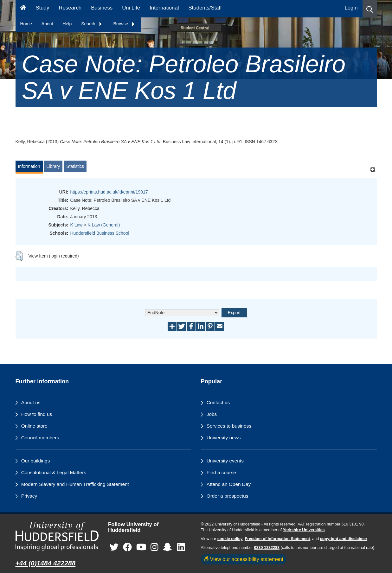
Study (42, 8)
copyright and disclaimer (344, 539)
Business (102, 8)
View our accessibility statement (244, 559)
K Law (77, 225)
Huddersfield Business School (100, 233)
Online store (34, 426)
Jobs (212, 414)
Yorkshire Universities (304, 530)
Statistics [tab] (75, 166)
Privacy (29, 496)
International (164, 8)
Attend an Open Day (229, 484)
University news (224, 438)
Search (92, 24)
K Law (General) (104, 225)
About (47, 24)
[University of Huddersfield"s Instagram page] (154, 548)
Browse (124, 24)
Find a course (221, 472)
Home (26, 24)
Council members (40, 438)
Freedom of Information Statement (278, 539)
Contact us (218, 402)
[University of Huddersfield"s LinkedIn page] (181, 548)
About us (31, 402)
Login (351, 8)
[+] (373, 169)
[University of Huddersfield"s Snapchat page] (169, 548)
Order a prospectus (228, 496)
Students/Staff (205, 8)
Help (67, 24)
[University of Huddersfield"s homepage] (57, 536)
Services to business (229, 426)
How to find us (37, 414)
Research (70, 8)
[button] (370, 9)
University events (225, 461)
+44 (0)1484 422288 (46, 563)
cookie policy (230, 539)
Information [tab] (29, 166)
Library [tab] (53, 166)
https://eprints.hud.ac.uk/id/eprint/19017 (109, 192)
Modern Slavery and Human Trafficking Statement (75, 484)
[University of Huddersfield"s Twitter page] (114, 548)
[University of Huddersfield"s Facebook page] (127, 548)
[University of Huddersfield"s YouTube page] (141, 548)
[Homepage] (23, 9)
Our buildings (36, 461)
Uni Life (131, 8)
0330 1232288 (267, 548)
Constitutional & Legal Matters (54, 472)
